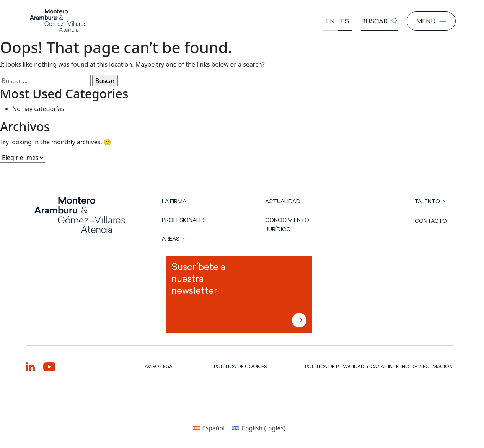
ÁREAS (171, 239)
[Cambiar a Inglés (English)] (259, 428)
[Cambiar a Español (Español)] (209, 428)
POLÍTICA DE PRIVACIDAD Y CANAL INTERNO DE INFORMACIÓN (379, 366)
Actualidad (283, 201)
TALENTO (427, 201)
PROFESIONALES (184, 220)
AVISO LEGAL (160, 366)
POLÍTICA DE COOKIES (240, 366)
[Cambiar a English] (330, 21)
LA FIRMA (174, 201)
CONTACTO (431, 221)
